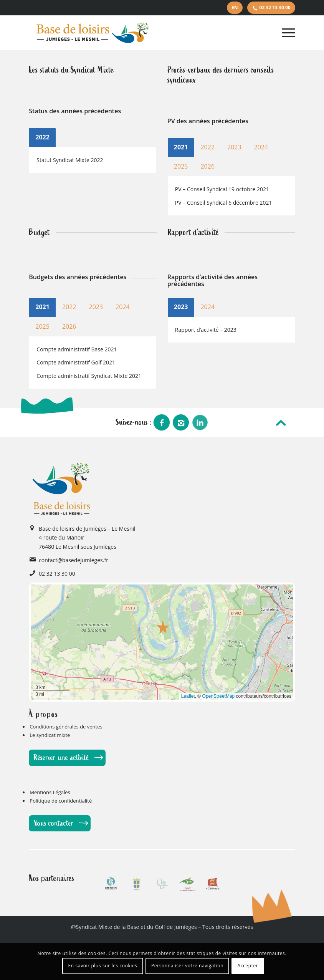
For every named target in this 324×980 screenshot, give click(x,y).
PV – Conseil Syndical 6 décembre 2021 (224, 203)
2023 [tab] (234, 147)
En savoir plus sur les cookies (103, 966)
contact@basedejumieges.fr (74, 560)
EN (235, 7)
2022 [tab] (42, 137)
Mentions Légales (50, 792)
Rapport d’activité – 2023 (206, 330)
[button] (163, 627)
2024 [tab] (261, 147)
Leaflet (188, 696)
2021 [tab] (181, 147)
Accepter (248, 966)
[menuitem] (235, 8)
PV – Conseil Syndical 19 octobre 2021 (222, 189)
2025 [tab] (181, 166)
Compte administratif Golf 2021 (76, 362)
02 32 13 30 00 (275, 7)
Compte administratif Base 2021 (77, 349)
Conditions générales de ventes (66, 727)
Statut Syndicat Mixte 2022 (70, 160)
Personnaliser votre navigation (187, 966)
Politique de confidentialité (61, 801)
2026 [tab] (207, 166)
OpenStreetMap (219, 696)
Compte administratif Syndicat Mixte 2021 (89, 376)
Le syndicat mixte (50, 735)
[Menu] (287, 33)
